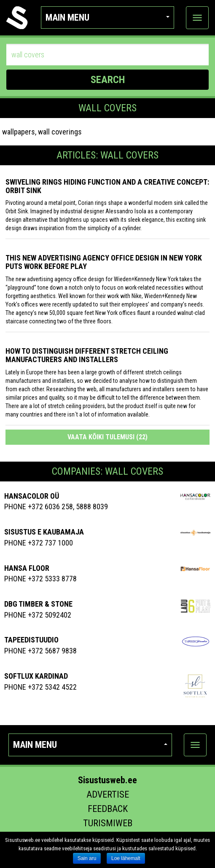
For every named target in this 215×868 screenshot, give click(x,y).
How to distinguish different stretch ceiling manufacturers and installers (87, 355)
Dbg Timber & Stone (38, 604)
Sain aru (87, 858)
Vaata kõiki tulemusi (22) (107, 437)
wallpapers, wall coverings (42, 132)
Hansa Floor (27, 568)
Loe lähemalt (126, 858)
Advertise (108, 794)
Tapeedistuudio (31, 640)
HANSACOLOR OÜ (32, 496)
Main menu (108, 17)
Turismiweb (108, 823)
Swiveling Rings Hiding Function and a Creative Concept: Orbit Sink (107, 186)
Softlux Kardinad (36, 676)
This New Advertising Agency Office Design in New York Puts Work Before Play (104, 262)
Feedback (108, 809)
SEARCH (108, 80)
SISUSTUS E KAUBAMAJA (44, 532)
